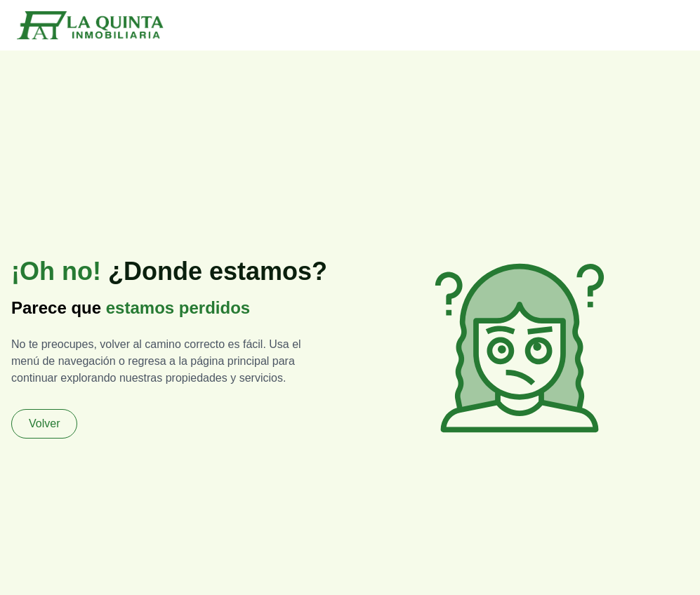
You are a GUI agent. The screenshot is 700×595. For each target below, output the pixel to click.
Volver (44, 423)
